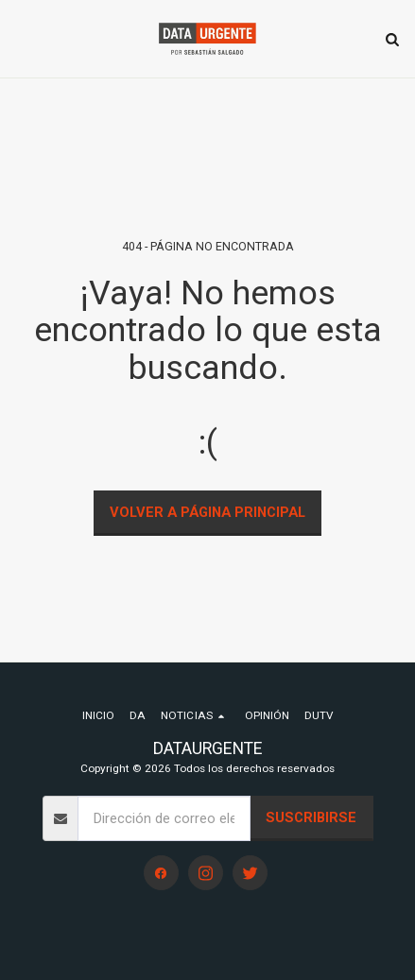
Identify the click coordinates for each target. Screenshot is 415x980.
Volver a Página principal (207, 512)
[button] (21, 39)
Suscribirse (311, 817)
